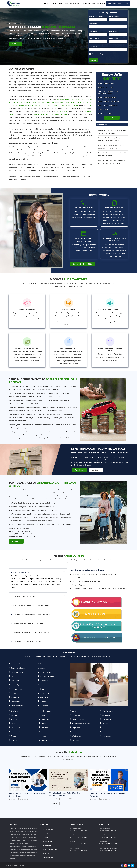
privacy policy (107, 53)
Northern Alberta (64, 99)
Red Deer (36, 102)
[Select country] (112, 41)
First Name (93, 31)
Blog (93, 4)
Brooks (14, 736)
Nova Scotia (47, 853)
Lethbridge (46, 102)
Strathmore (107, 715)
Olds (42, 689)
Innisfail (45, 727)
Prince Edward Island (50, 849)
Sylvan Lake (46, 710)
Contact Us (101, 4)
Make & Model (114, 16)
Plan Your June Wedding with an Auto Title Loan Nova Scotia (28, 794)
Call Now (15, 44)
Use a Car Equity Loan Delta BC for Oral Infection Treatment (105, 794)
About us (53, 4)
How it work (63, 4)
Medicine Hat (71, 102)
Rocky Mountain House (81, 723)
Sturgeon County (18, 731)
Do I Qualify (74, 4)
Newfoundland (48, 857)
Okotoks (14, 710)
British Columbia (49, 829)
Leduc (42, 668)
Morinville (76, 715)
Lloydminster (45, 693)
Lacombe (14, 723)
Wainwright (107, 723)
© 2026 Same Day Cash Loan (13, 865)
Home (46, 4)
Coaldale (106, 731)
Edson (44, 736)
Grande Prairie (17, 701)
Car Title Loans (62, 111)
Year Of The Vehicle (96, 16)
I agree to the (102, 53)
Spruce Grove (64, 105)
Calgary (19, 102)
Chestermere (108, 710)
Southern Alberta (78, 99)
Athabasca (107, 719)
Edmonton (27, 102)
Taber (44, 715)
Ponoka (105, 727)
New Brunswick (48, 845)
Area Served (85, 4)
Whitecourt (76, 736)
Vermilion (76, 710)
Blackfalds (15, 697)
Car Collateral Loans (41, 114)
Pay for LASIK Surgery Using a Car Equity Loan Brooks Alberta (68, 794)
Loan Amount (94, 46)
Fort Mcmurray (21, 105)
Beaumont (38, 105)
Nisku (74, 731)
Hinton (43, 684)
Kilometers (93, 23)
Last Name (113, 31)
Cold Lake (44, 680)
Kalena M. (14, 799)
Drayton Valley (78, 719)
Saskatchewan (48, 841)
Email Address (94, 38)
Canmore (44, 701)
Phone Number (115, 38)
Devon (44, 723)
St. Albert (81, 102)
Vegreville (76, 727)
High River (46, 719)
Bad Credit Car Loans (59, 114)
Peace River (46, 731)
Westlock (15, 719)
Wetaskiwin (45, 697)
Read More (14, 804)
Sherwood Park (58, 102)
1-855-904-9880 (82, 830)
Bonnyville (15, 715)
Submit (94, 60)
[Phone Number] (118, 41)
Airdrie (31, 105)
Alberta (45, 833)
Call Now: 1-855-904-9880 (118, 4)
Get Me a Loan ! (112, 117)
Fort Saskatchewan (51, 105)
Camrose (89, 105)
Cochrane (74, 105)
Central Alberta (17, 672)
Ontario (46, 837)
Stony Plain (15, 727)
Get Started (96, 470)
